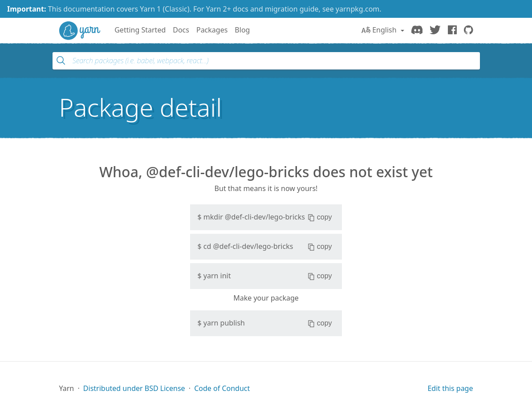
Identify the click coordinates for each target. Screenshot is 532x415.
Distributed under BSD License (134, 388)
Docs (181, 30)
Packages (212, 30)
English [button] (380, 30)
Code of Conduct (222, 388)
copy (320, 217)
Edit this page (450, 388)
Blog (242, 30)
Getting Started (140, 30)
